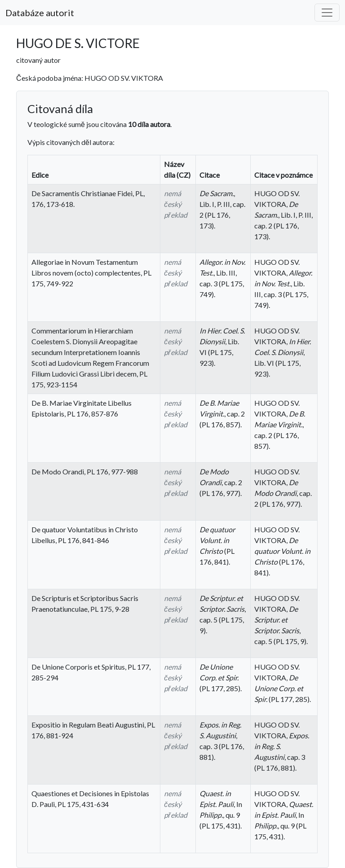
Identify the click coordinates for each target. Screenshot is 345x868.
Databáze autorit (40, 13)
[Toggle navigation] (327, 13)
